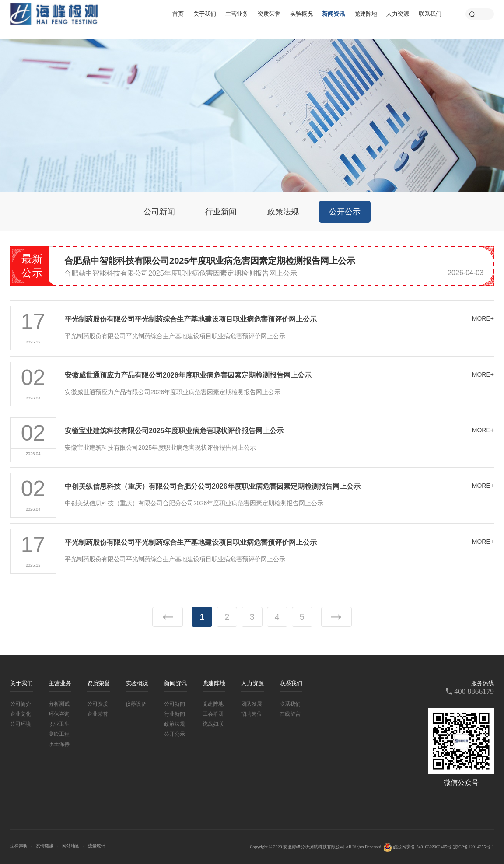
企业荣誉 (98, 714)
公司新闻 (159, 212)
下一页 (336, 617)
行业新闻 (221, 212)
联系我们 (430, 14)
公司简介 (21, 704)
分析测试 (59, 704)
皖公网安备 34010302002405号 (417, 847)
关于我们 (205, 14)
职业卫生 (59, 724)
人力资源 (398, 14)
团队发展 (252, 704)
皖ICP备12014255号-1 (473, 847)
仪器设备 (136, 704)
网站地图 (71, 846)
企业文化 (21, 714)
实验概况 (301, 14)
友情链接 (45, 846)
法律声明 (19, 846)
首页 (178, 14)
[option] (274, 267)
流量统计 (97, 846)
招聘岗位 (252, 714)
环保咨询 (59, 714)
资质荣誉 (269, 14)
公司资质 (98, 704)
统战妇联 (213, 724)
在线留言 (290, 714)
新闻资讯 (333, 14)
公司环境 (21, 724)
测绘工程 (59, 734)
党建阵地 (366, 14)
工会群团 (213, 714)
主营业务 (237, 14)
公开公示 (345, 212)
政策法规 (283, 212)
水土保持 (59, 744)
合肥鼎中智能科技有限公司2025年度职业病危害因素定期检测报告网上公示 (210, 261)
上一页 (168, 617)
